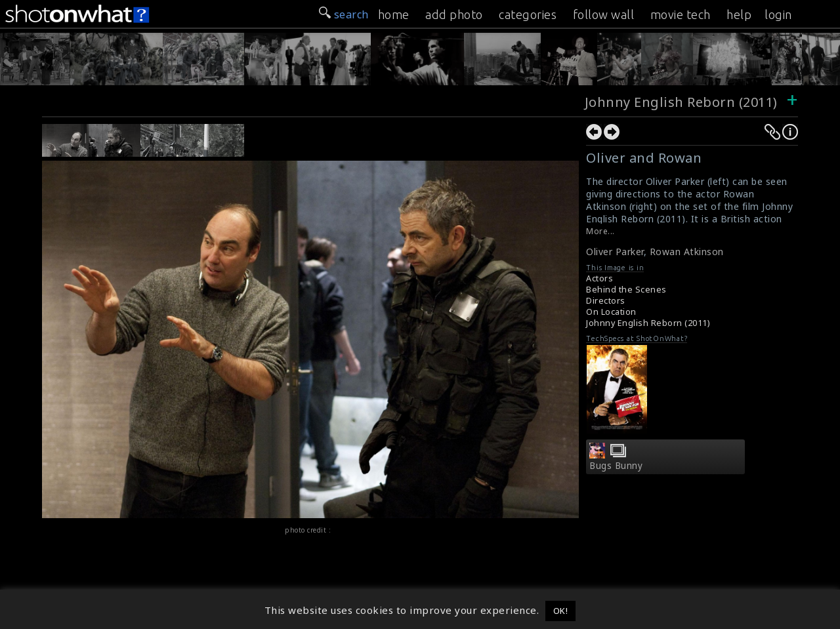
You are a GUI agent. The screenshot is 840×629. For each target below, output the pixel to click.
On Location (611, 312)
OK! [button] (561, 611)
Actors (599, 278)
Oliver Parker (615, 252)
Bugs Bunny (616, 466)
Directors (606, 301)
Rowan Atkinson (687, 252)
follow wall (604, 14)
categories (528, 14)
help (739, 14)
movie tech (681, 14)
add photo (454, 14)
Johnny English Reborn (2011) (681, 102)
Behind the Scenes (626, 290)
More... (600, 231)
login (778, 14)
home (394, 14)
